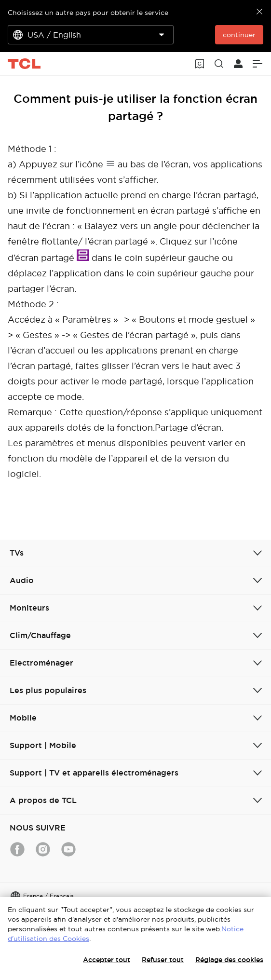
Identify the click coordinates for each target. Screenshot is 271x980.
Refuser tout (163, 960)
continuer (239, 35)
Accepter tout (107, 960)
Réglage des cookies (229, 960)
